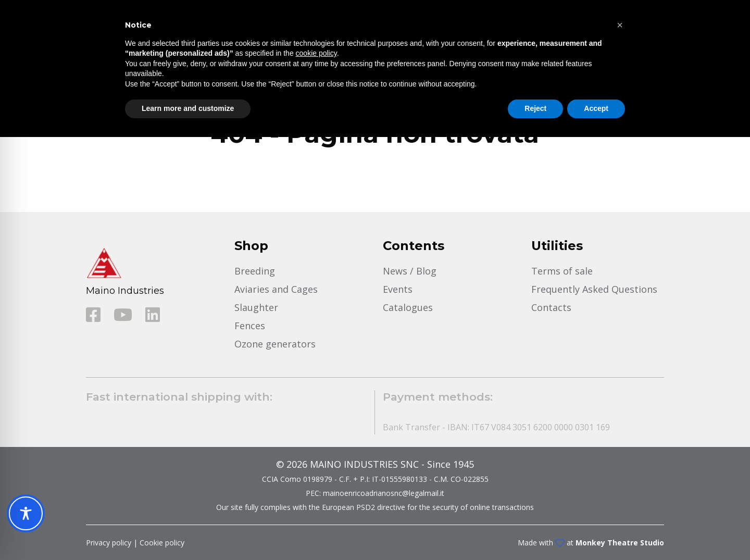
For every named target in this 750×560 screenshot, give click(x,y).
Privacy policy (109, 543)
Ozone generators (275, 344)
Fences (250, 326)
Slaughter (256, 307)
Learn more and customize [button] (188, 108)
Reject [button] (535, 108)
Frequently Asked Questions (594, 289)
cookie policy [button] (316, 53)
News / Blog (410, 271)
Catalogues (408, 307)
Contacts (551, 307)
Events (398, 289)
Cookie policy (162, 543)
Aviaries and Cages (276, 289)
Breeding (255, 271)
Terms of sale (562, 271)
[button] (620, 25)
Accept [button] (596, 108)
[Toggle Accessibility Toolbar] (26, 513)
